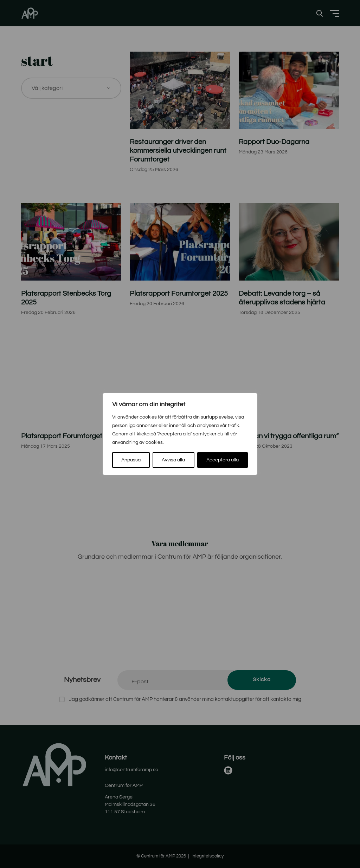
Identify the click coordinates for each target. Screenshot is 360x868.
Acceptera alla (223, 460)
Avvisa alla (173, 460)
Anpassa (131, 460)
